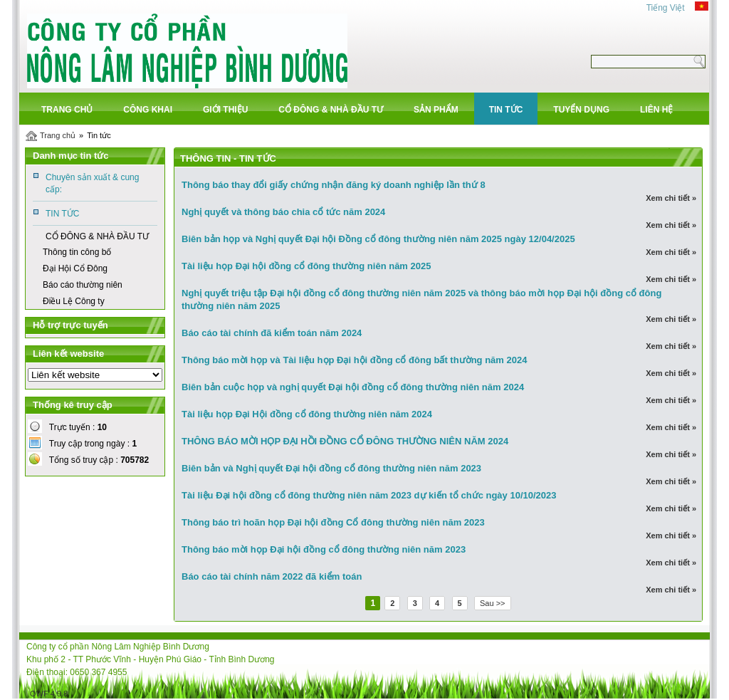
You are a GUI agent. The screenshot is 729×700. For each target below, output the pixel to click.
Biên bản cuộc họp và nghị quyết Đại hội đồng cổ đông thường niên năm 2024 (353, 387)
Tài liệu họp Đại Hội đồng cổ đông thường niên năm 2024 (307, 414)
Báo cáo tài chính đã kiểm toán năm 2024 (272, 333)
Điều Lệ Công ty (74, 301)
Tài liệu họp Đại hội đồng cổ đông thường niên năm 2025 (306, 266)
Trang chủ (58, 135)
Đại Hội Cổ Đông (75, 268)
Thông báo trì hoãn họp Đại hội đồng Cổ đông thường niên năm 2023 (333, 522)
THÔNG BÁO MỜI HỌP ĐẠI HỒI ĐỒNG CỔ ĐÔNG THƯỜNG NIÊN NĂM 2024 (345, 441)
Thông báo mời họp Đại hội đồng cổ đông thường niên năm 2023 (324, 549)
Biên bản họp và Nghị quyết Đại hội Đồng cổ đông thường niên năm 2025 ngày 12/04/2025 (378, 239)
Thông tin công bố (77, 252)
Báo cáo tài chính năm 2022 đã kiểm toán (272, 576)
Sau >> (492, 603)
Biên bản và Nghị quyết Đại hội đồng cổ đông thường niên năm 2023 (331, 468)
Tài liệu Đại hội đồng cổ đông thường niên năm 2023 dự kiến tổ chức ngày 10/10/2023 (369, 495)
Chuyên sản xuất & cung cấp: (92, 183)
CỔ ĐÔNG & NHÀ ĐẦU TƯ (97, 236)
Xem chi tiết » (670, 198)
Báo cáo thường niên (83, 285)
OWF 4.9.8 (49, 694)
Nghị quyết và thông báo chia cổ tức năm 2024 (283, 212)
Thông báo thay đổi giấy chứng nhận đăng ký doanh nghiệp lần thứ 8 (334, 185)
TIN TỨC (62, 214)
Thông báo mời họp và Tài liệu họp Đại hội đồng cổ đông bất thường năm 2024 (354, 360)
